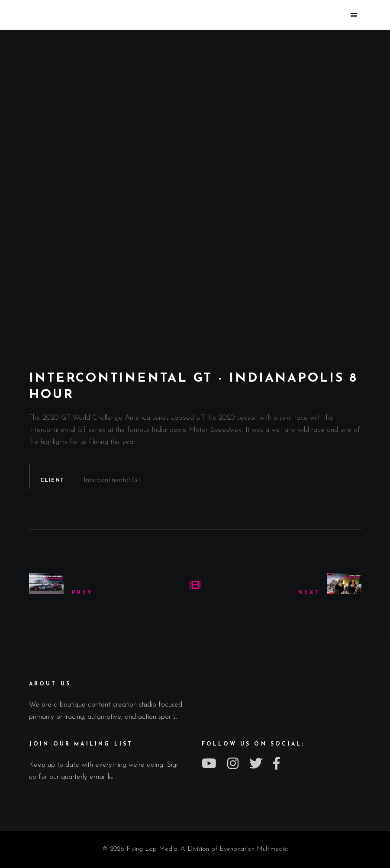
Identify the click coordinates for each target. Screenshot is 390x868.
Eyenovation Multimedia (254, 849)
